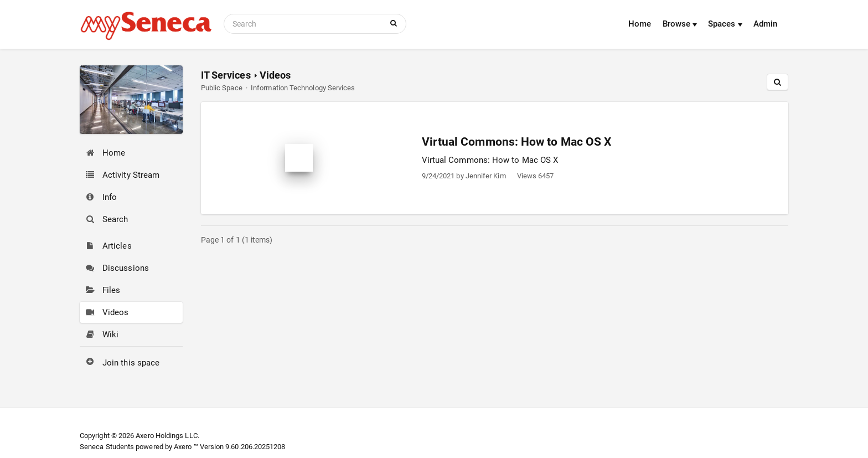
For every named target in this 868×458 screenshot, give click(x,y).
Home (640, 24)
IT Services (226, 75)
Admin (765, 24)
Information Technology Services (303, 88)
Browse (680, 24)
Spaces (725, 24)
